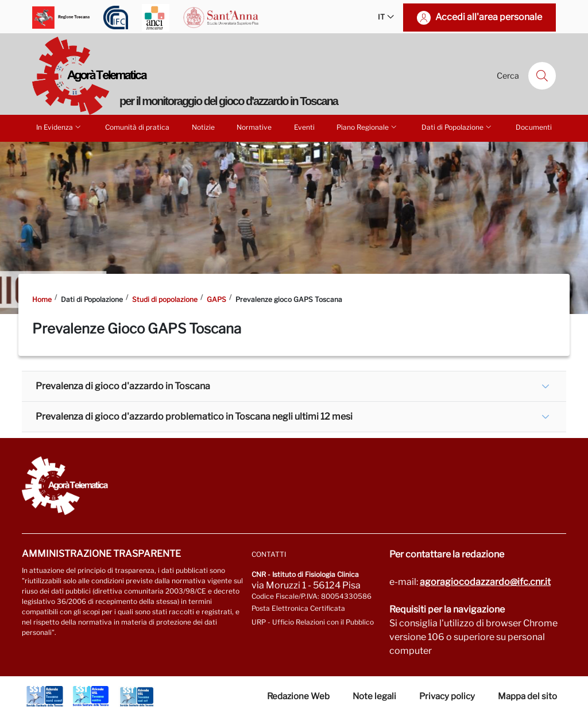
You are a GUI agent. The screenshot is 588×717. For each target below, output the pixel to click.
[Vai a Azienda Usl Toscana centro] (91, 696)
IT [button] (386, 18)
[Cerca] (542, 76)
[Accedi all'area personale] (479, 18)
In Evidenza (59, 127)
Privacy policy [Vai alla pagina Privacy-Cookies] (447, 696)
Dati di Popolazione (457, 127)
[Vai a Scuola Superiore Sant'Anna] (221, 18)
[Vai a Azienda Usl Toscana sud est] (137, 696)
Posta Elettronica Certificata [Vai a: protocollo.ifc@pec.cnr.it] (298, 608)
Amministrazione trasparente (101, 554)
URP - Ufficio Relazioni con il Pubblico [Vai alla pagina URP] (313, 622)
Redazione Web (298, 696)
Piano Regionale (367, 127)
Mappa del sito (527, 696)
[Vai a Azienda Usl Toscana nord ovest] (45, 696)
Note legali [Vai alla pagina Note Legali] (374, 696)
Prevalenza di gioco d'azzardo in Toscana (123, 386)
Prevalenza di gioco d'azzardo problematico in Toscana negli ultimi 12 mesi (194, 416)
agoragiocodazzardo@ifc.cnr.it (485, 582)
